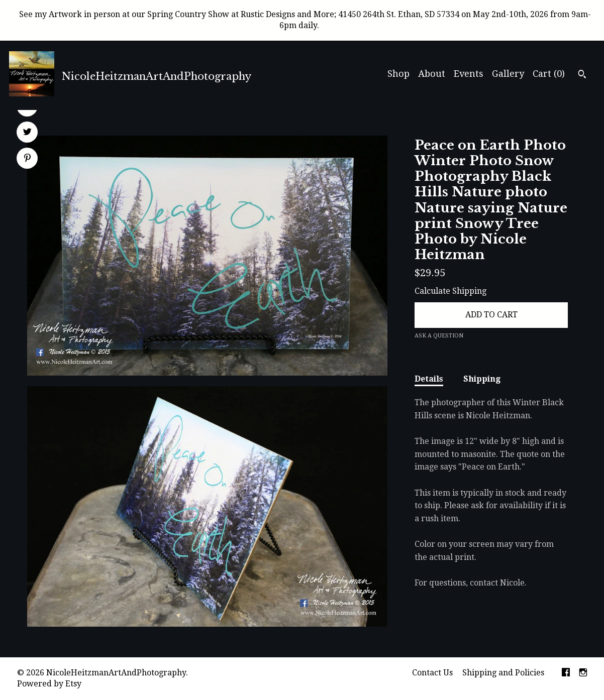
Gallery (508, 74)
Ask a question (439, 336)
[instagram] (583, 673)
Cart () (549, 74)
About (432, 74)
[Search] (582, 75)
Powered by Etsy (49, 684)
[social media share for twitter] (27, 133)
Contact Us (432, 673)
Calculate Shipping (450, 291)
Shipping (482, 379)
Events (469, 74)
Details (429, 379)
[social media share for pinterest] (27, 159)
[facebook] (566, 673)
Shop (398, 74)
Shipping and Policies (503, 673)
